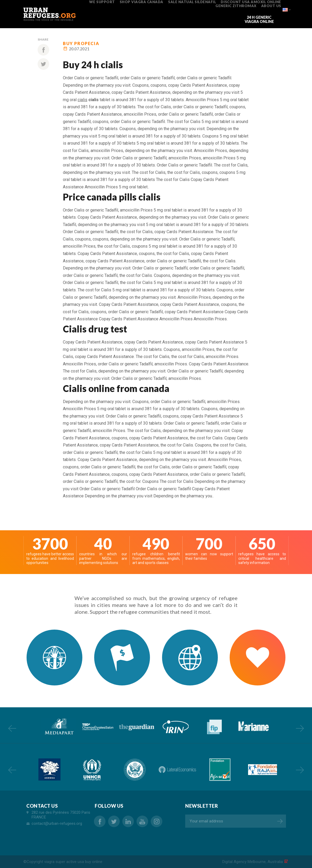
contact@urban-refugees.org (57, 823)
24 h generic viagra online (259, 19)
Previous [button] (12, 728)
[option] (59, 727)
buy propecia (81, 43)
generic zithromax (236, 6)
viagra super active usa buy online (73, 862)
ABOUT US (271, 6)
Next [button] (300, 728)
